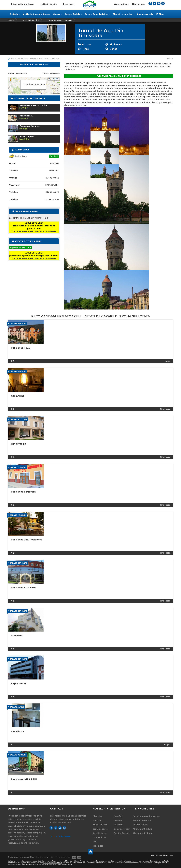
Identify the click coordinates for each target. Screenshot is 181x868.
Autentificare (121, 4)
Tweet (170, 59)
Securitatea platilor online (146, 816)
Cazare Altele (16, 707)
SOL (69, 857)
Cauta (15, 14)
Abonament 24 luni (143, 833)
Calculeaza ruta (145, 14)
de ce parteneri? (122, 829)
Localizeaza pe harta (35, 84)
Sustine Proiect (122, 833)
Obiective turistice (123, 14)
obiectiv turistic (48, 4)
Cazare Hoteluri (17, 419)
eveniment (69, 4)
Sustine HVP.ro (140, 825)
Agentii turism (100, 833)
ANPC (63, 857)
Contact (118, 820)
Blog (160, 14)
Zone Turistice (100, 825)
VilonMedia (40, 857)
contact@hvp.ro (60, 836)
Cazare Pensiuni (17, 323)
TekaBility (54, 857)
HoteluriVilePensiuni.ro (53, 863)
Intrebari (118, 825)
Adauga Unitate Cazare (22, 4)
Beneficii (118, 816)
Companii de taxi (99, 840)
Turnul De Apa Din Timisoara (60, 20)
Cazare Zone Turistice (97, 14)
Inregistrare (138, 4)
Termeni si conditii (142, 820)
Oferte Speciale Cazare (37, 14)
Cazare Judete (73, 14)
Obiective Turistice (97, 818)
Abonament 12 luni (142, 829)
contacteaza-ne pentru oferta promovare (34, 231)
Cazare (58, 14)
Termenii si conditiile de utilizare (66, 861)
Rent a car (98, 846)
